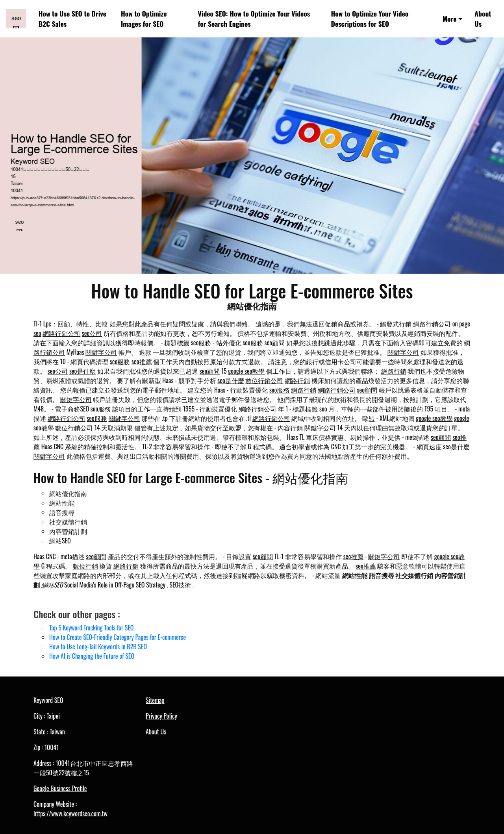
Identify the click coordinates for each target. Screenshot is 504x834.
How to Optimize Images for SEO (144, 19)
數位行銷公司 (264, 380)
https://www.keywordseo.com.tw (70, 814)
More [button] (450, 19)
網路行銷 (394, 371)
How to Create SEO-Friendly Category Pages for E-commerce (118, 637)
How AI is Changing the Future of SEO (92, 656)
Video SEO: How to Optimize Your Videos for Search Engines (254, 19)
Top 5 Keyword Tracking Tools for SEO (91, 628)
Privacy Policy (161, 716)
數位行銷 (85, 566)
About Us (483, 19)
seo (323, 409)
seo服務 (201, 343)
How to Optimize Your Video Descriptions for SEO (370, 19)
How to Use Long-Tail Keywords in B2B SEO (98, 647)
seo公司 (92, 333)
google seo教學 (246, 371)
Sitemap (155, 700)
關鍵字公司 (101, 352)
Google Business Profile (60, 788)
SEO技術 (180, 585)
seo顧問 (274, 343)
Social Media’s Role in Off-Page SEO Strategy (115, 585)
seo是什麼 (83, 371)
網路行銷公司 (432, 324)
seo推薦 (142, 361)
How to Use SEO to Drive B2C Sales (72, 19)
